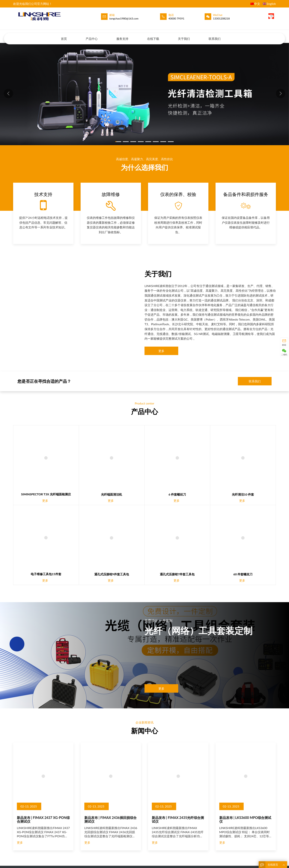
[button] (281, 93)
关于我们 (184, 35)
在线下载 (153, 35)
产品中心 (92, 35)
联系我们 (215, 35)
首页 (64, 35)
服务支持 (122, 35)
